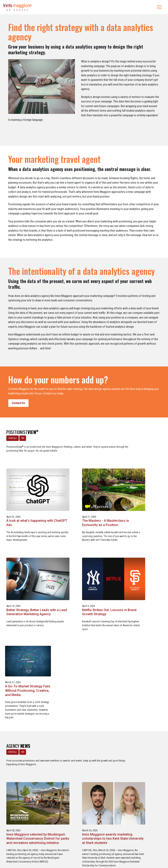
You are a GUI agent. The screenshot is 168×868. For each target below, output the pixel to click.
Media (75, 847)
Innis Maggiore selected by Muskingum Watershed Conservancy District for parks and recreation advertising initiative (81, 651)
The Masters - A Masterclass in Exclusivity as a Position (139, 470)
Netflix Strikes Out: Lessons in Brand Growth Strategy (83, 549)
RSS (21, 437)
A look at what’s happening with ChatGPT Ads (81, 470)
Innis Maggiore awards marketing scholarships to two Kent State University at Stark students (140, 649)
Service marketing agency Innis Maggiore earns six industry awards (81, 743)
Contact (86, 847)
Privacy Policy (101, 847)
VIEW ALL (11, 437)
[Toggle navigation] (159, 7)
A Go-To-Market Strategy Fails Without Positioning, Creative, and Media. (140, 551)
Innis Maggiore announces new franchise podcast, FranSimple (25, 743)
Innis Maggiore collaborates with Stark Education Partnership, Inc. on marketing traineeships (139, 745)
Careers (65, 847)
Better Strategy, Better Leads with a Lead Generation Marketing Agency (26, 551)
